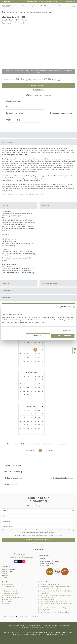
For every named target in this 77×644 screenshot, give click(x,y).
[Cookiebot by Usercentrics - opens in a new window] (61, 307)
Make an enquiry (38, 90)
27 (24, 429)
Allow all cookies (63, 336)
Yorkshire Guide (58, 6)
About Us (12, 616)
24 (32, 391)
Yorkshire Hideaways (6, 6)
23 (28, 391)
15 (24, 387)
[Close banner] (74, 307)
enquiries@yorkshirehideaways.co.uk (21, 557)
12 (39, 383)
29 (39, 361)
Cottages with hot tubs (11, 593)
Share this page (23, 20)
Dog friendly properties (11, 591)
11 (35, 383)
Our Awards (8, 602)
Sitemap (7, 604)
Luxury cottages (9, 589)
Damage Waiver (23, 616)
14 (35, 353)
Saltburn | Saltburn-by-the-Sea (50, 585)
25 (35, 391)
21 (35, 357)
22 (24, 391)
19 (39, 387)
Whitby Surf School (46, 610)
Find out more (51, 627)
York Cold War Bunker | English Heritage (53, 602)
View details (47, 96)
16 (28, 387)
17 (32, 387)
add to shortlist (9, 20)
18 (35, 387)
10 (32, 383)
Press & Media (35, 616)
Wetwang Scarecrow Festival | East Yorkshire (55, 612)
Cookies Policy (59, 320)
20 (24, 425)
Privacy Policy (45, 536)
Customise (67, 330)
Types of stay (8, 599)
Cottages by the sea (10, 595)
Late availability (9, 587)
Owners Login (20, 625)
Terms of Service (55, 536)
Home (14, 6)
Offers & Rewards (45, 6)
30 (28, 395)
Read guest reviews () (13, 23)
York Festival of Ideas (47, 599)
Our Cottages (23, 6)
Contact (4, 616)
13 (24, 421)
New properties (9, 585)
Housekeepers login (34, 625)
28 (35, 361)
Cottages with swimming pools (13, 597)
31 (20, 365)
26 (39, 391)
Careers (11, 625)
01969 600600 (7, 2)
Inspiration (33, 6)
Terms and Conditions (50, 625)
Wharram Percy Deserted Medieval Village (54, 608)
